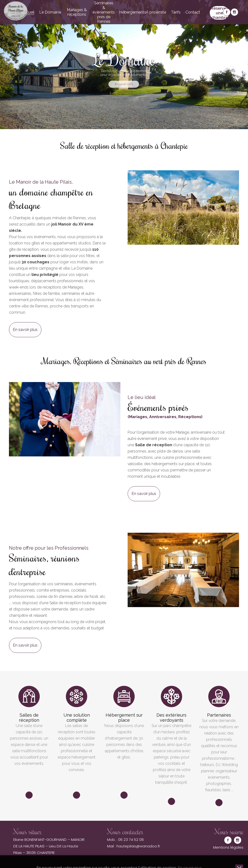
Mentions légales (228, 847)
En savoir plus (25, 330)
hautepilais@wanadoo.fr (138, 846)
